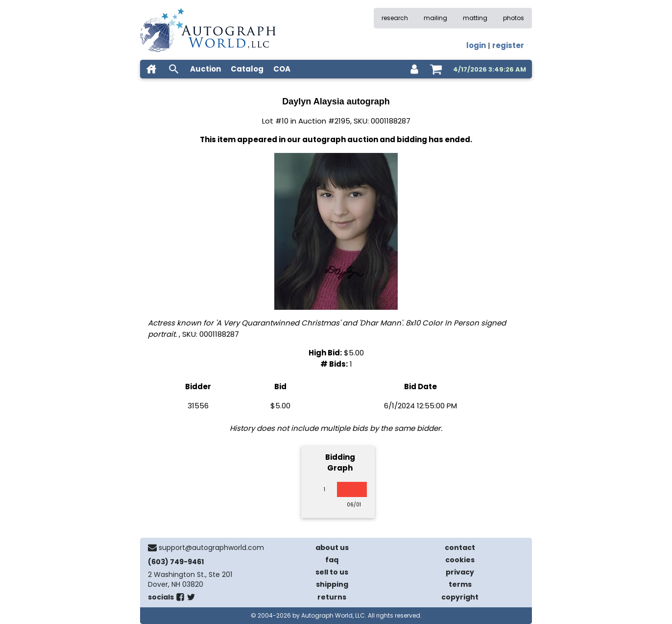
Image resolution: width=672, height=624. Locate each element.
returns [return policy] (332, 597)
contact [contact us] (460, 548)
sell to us (332, 572)
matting (475, 18)
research (395, 18)
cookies (460, 560)
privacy (460, 572)
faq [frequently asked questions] (332, 560)
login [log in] (476, 45)
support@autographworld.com (211, 548)
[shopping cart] (436, 69)
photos (514, 18)
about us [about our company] (332, 548)
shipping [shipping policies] (332, 584)
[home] (151, 69)
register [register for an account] (508, 45)
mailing (435, 18)
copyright (460, 597)
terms (460, 584)
